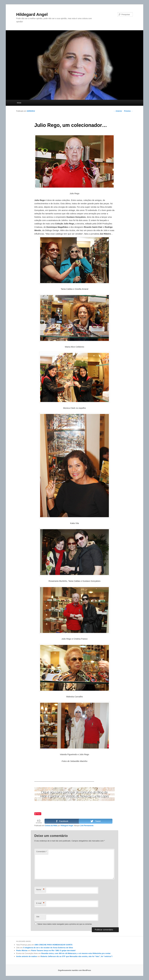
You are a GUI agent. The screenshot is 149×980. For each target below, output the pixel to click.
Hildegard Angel (32, 14)
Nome (40, 890)
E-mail (40, 903)
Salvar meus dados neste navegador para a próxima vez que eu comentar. (65, 924)
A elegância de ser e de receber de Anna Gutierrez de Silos (48, 948)
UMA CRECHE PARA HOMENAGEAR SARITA (54, 945)
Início (19, 103)
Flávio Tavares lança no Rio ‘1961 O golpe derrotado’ (53, 950)
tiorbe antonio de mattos (27, 956)
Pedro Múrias (22, 950)
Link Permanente (87, 826)
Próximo (128, 111)
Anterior (118, 111)
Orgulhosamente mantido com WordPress (74, 970)
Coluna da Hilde (51, 826)
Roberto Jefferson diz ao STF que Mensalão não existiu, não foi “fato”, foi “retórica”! (77, 956)
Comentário (42, 852)
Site (38, 917)
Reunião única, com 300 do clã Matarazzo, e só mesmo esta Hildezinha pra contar (76, 953)
